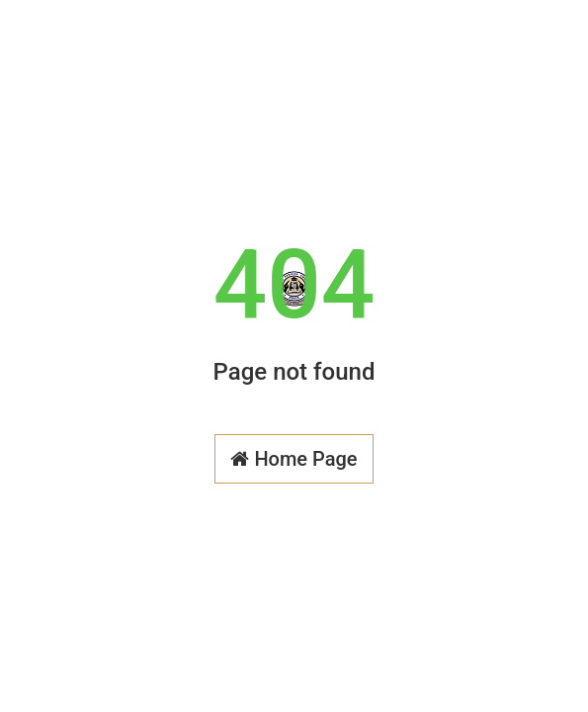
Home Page (294, 459)
